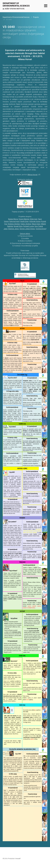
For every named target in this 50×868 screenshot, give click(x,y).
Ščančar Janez (14, 229)
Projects (36, 17)
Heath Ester (24, 221)
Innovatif (18, 859)
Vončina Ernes (41, 229)
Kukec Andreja (26, 224)
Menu (46, 6)
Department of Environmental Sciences (16, 5)
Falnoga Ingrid (14, 221)
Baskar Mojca (13, 219)
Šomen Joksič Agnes (27, 229)
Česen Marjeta (24, 219)
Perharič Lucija (28, 226)
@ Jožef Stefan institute (14, 9)
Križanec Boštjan (14, 224)
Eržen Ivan (34, 219)
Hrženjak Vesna (35, 221)
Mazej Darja (36, 224)
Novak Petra (18, 226)
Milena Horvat (32, 175)
